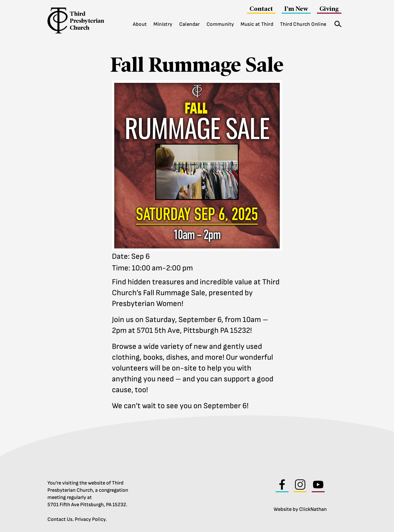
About (140, 24)
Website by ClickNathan (300, 509)
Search (336, 23)
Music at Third (257, 24)
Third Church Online (303, 24)
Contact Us (60, 519)
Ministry (163, 24)
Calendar (190, 24)
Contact (261, 9)
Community (220, 24)
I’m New (296, 9)
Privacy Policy (90, 519)
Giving (329, 9)
